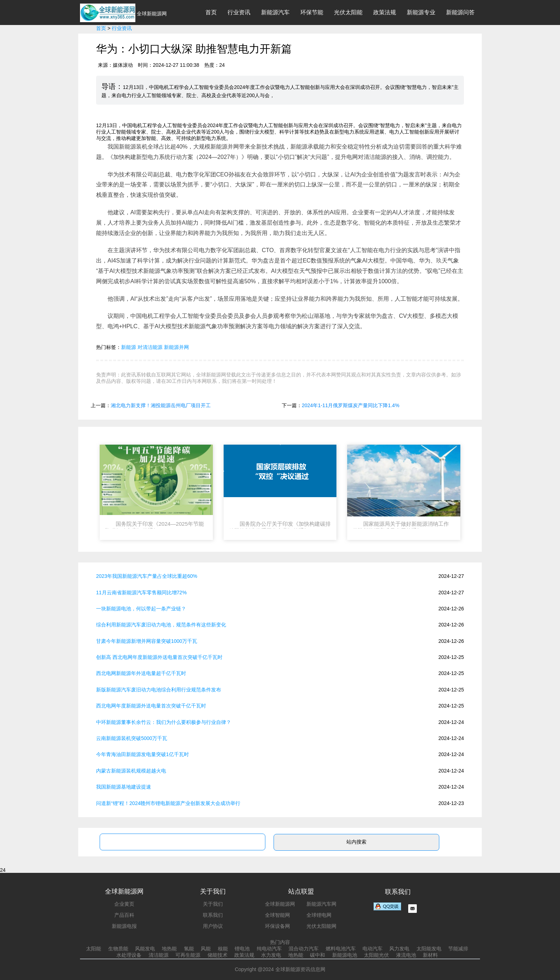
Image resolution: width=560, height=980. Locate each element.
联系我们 (213, 915)
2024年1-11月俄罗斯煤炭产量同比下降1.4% (351, 405)
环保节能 (312, 12)
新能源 (129, 347)
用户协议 (213, 926)
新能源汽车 (275, 12)
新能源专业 (421, 12)
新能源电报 (124, 926)
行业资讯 (239, 12)
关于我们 (213, 904)
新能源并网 (176, 347)
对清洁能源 (150, 347)
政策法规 (385, 12)
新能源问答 (460, 12)
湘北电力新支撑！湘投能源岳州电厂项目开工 (161, 405)
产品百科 (124, 915)
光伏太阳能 (348, 12)
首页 (211, 12)
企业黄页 (124, 904)
